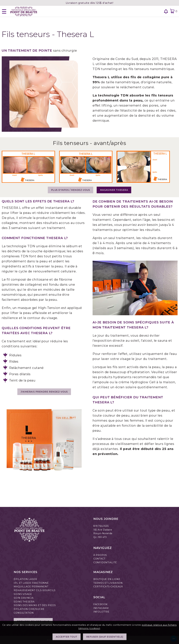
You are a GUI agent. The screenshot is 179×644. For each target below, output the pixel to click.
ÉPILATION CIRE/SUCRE (29, 609)
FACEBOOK (100, 604)
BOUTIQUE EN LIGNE (107, 579)
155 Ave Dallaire (103, 530)
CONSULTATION (24, 613)
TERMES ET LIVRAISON (108, 583)
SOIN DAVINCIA (24, 598)
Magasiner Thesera (114, 190)
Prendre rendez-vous (33, 621)
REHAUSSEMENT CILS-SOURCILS (35, 590)
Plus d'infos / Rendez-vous (71, 190)
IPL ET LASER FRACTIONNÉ (31, 583)
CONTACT (99, 559)
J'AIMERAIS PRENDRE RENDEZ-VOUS (44, 392)
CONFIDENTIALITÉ (105, 562)
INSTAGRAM (101, 608)
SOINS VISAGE (23, 594)
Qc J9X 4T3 (100, 537)
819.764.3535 (101, 526)
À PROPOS (100, 555)
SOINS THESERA (24, 602)
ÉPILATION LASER (25, 579)
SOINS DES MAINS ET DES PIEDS (35, 605)
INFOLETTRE (101, 612)
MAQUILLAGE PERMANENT (31, 587)
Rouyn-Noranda (103, 533)
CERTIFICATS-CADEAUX (108, 587)
